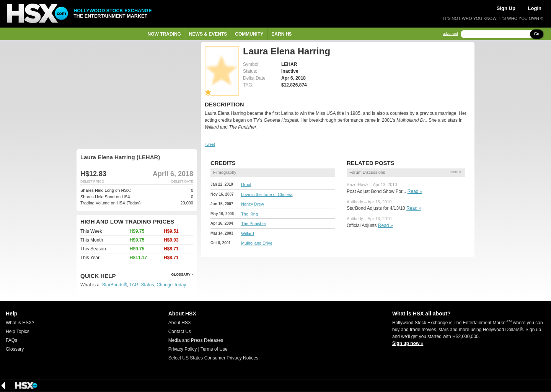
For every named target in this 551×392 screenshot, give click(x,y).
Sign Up (506, 8)
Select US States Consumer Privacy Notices (213, 358)
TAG (134, 285)
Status (147, 285)
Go (537, 34)
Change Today (171, 285)
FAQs (11, 340)
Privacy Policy (183, 349)
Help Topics (18, 332)
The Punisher (253, 224)
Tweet (210, 145)
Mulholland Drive (257, 243)
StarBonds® (115, 285)
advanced (451, 34)
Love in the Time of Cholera (267, 194)
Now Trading (164, 34)
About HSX (180, 323)
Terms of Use (214, 349)
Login (535, 8)
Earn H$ (281, 34)
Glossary (15, 349)
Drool (246, 185)
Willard (248, 234)
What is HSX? (20, 323)
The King (249, 214)
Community (249, 34)
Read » (415, 191)
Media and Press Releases (196, 340)
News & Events (208, 34)
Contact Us (180, 332)
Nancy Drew (253, 204)
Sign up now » (408, 343)
